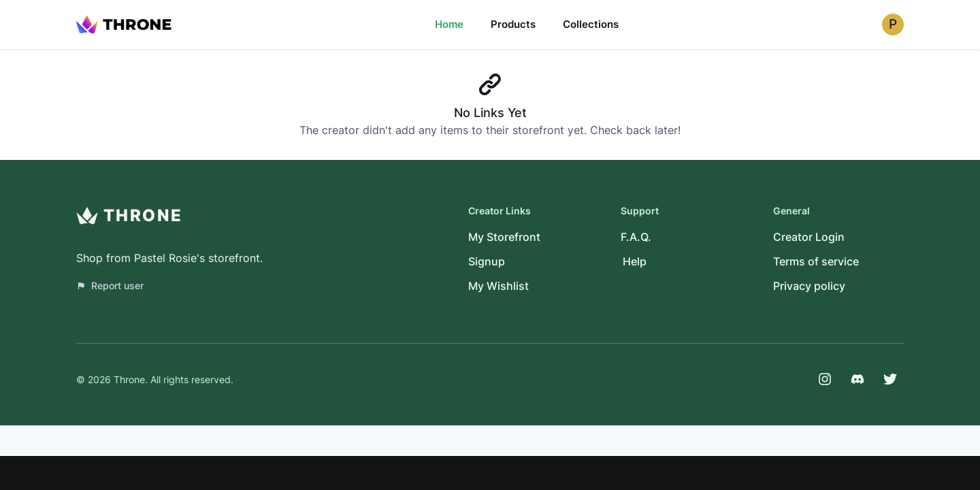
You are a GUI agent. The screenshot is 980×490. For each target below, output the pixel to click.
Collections (591, 24)
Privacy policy (809, 286)
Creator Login (809, 237)
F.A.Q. (636, 237)
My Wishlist (499, 286)
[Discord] (857, 379)
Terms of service (816, 261)
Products (513, 24)
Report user (110, 285)
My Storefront (504, 237)
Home (449, 24)
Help (635, 261)
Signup (487, 261)
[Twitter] (890, 379)
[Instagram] (825, 379)
